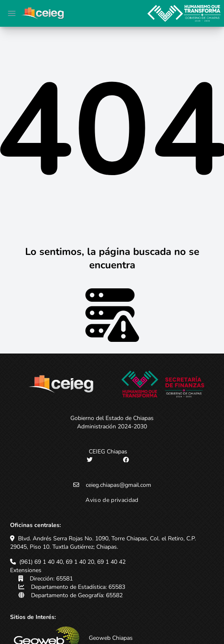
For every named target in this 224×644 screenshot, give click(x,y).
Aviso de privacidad (112, 500)
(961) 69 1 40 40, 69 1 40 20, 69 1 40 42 (72, 562)
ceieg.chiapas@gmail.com (118, 485)
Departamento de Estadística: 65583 (78, 587)
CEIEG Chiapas (108, 452)
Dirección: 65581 (51, 579)
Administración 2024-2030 (112, 426)
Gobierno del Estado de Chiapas (112, 418)
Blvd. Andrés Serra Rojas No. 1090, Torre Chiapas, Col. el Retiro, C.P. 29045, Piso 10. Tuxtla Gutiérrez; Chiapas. (103, 543)
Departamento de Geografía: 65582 (77, 595)
